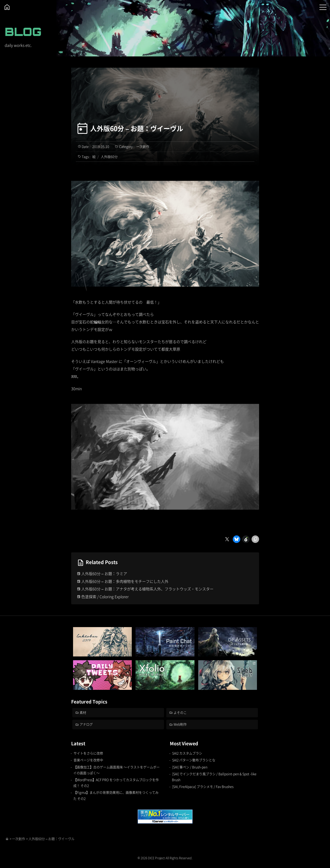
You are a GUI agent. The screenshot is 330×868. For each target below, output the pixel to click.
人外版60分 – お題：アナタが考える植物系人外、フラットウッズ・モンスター (147, 589)
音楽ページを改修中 (88, 760)
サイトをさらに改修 (88, 753)
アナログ (86, 724)
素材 (83, 712)
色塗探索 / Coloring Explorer (105, 597)
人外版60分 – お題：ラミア (104, 573)
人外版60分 (109, 157)
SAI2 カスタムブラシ (187, 753)
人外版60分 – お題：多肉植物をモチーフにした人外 (125, 581)
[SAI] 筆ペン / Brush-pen (190, 767)
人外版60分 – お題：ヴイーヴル (137, 128)
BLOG (23, 32)
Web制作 (180, 724)
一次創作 (143, 146)
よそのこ (180, 712)
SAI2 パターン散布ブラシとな (194, 760)
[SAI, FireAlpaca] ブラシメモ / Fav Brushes (203, 786)
